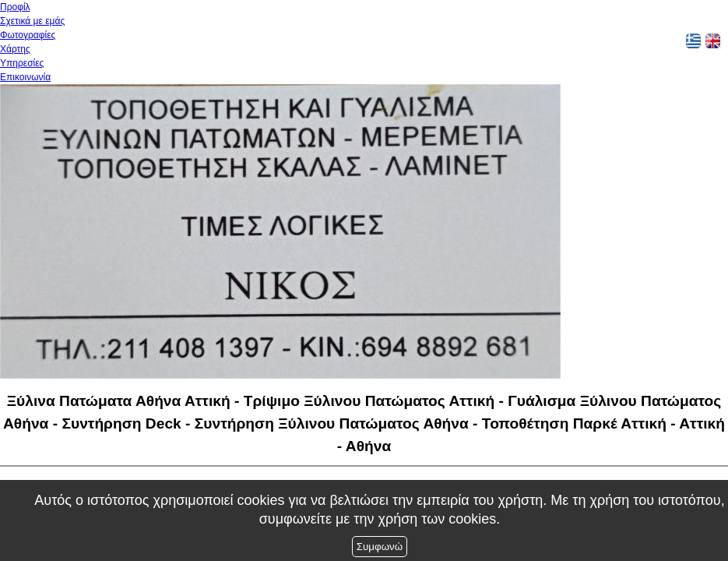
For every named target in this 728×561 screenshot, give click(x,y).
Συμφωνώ (380, 547)
